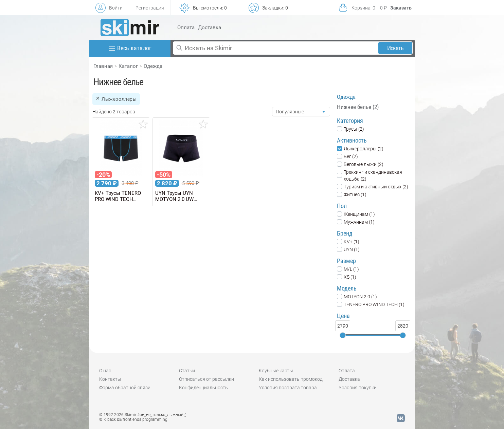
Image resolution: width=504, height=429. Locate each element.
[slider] (343, 335)
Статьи (187, 371)
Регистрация (150, 8)
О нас (105, 371)
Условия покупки (358, 388)
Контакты (110, 379)
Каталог (128, 66)
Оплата (186, 27)
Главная (103, 66)
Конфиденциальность (203, 388)
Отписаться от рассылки (206, 379)
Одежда (153, 66)
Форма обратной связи (125, 388)
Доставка (210, 27)
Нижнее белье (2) (358, 107)
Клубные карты (276, 371)
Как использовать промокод (291, 379)
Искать (395, 48)
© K (133, 419)
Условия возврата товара (288, 388)
